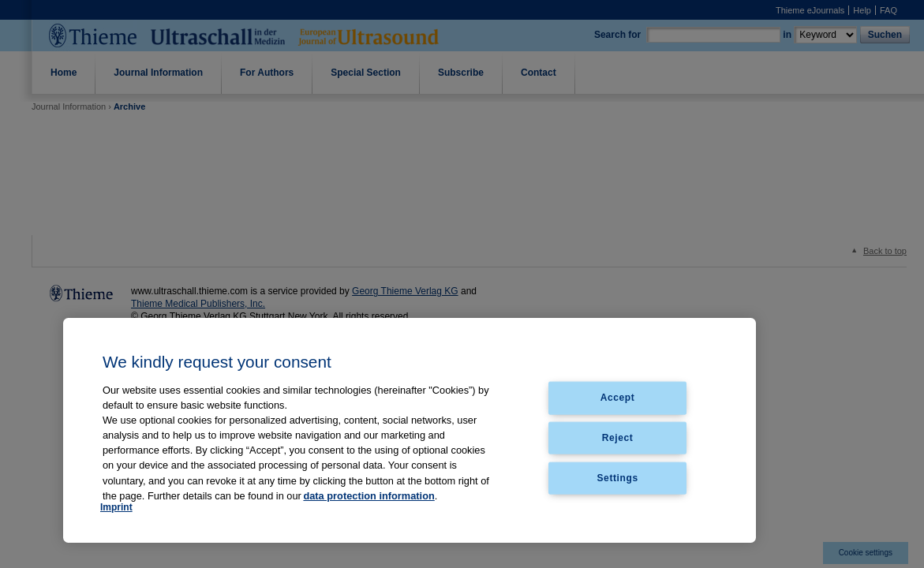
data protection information (368, 496)
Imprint (116, 507)
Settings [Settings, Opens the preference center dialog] (618, 478)
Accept (618, 398)
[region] (410, 430)
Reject (618, 438)
